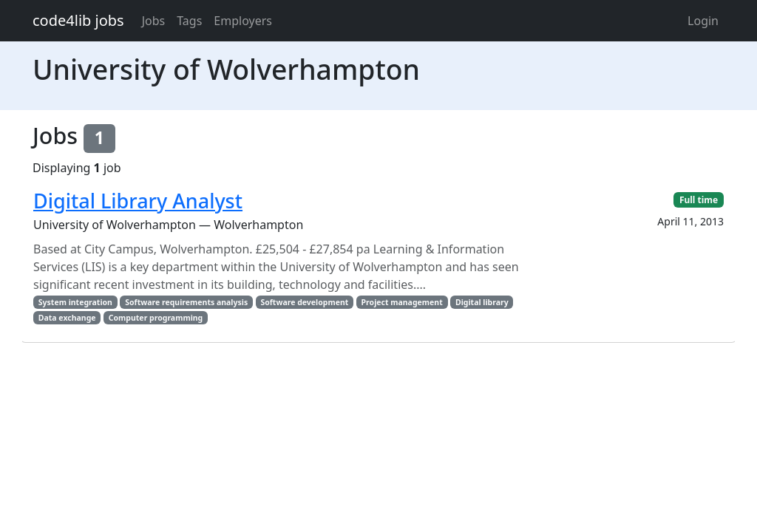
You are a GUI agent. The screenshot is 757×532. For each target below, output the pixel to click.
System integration (75, 302)
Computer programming (156, 318)
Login (703, 21)
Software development (304, 302)
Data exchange (67, 318)
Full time (699, 200)
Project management (402, 302)
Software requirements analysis (186, 302)
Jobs (154, 21)
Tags (189, 21)
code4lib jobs (78, 20)
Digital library (482, 302)
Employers (243, 21)
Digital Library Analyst (138, 201)
